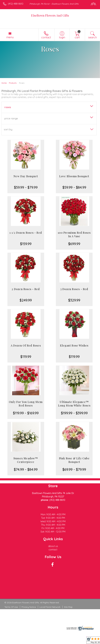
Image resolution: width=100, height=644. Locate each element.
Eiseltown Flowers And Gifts (50, 15)
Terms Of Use (11, 607)
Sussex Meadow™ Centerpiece (26, 460)
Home (4, 83)
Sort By (8, 129)
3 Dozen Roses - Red (74, 289)
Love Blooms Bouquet (74, 176)
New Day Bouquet (26, 176)
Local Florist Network (50, 607)
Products (13, 83)
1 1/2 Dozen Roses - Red (26, 233)
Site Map (68, 607)
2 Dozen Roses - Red (26, 289)
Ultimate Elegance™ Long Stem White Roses (74, 404)
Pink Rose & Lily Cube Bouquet (74, 460)
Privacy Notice (29, 607)
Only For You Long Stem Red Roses (26, 404)
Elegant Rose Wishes (74, 345)
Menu (10, 37)
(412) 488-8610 (16, 4)
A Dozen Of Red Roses (26, 345)
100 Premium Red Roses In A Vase (74, 234)
